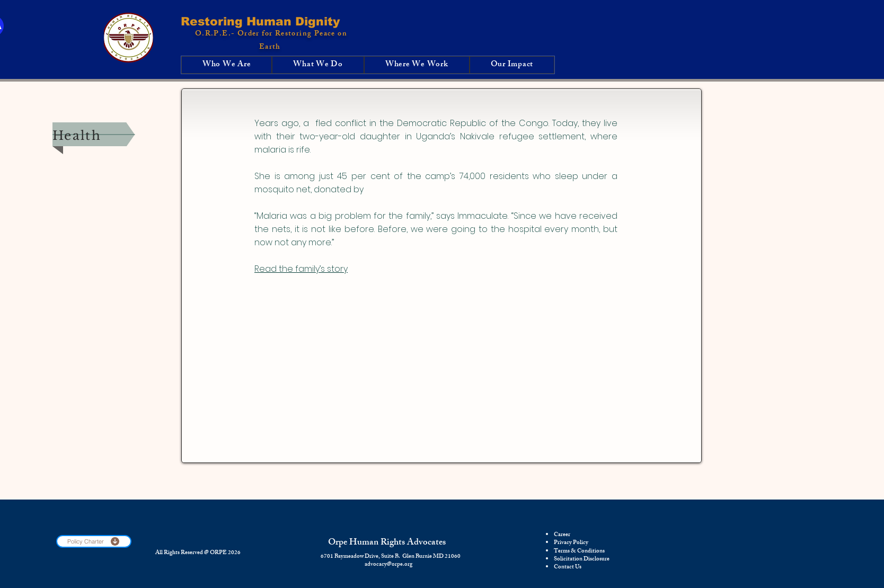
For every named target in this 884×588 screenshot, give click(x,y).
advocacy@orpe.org (388, 565)
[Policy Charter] (94, 541)
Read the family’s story (301, 269)
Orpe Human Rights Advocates (387, 543)
